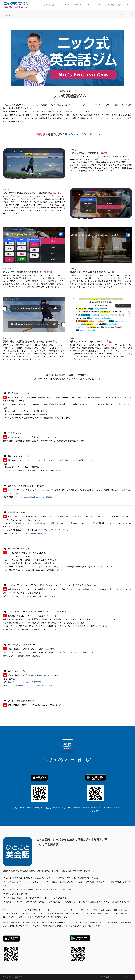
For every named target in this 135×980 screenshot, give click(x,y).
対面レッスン (79, 5)
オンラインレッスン (64, 5)
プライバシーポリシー (123, 977)
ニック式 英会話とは (48, 5)
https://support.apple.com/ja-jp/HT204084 (25, 682)
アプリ (99, 5)
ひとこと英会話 (110, 5)
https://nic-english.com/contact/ (35, 533)
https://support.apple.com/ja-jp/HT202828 (36, 497)
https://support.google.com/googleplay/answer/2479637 (33, 685)
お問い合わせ (106, 977)
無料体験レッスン (124, 5)
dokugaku (90, 5)
